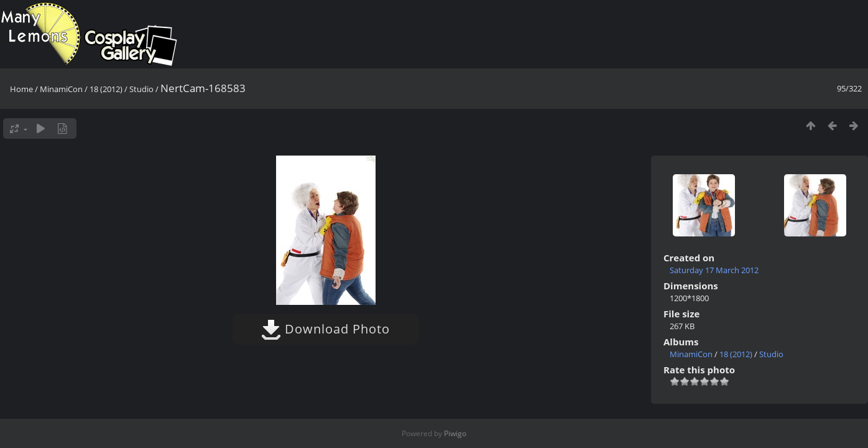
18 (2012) (106, 89)
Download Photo (325, 329)
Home (21, 89)
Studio (141, 89)
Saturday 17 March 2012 (714, 270)
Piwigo (455, 433)
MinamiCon (61, 89)
